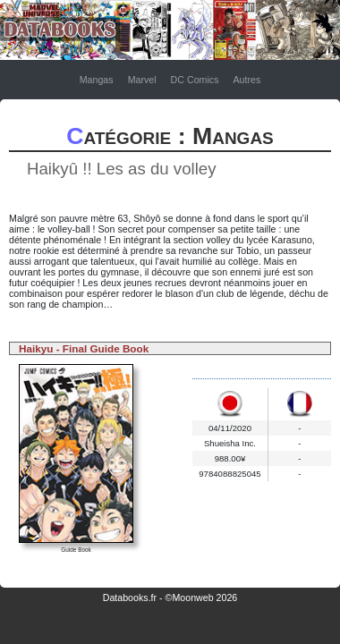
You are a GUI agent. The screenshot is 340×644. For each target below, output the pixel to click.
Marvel (142, 80)
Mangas (97, 80)
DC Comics (195, 80)
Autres (246, 80)
